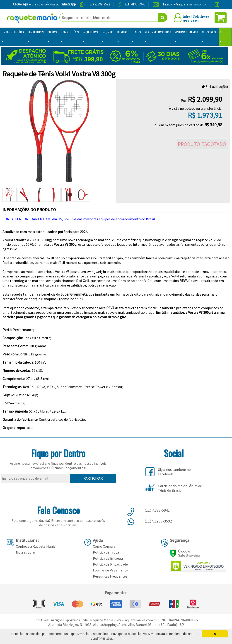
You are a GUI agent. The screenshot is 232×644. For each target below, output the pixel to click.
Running (122, 32)
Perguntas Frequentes (110, 576)
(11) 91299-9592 (99, 4)
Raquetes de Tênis (13, 32)
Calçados (108, 32)
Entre (186, 16)
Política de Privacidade (110, 564)
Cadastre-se (201, 16)
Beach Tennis (36, 32)
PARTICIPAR (93, 478)
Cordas (52, 32)
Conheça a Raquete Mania (36, 546)
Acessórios (209, 32)
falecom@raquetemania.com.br (185, 4)
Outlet (224, 32)
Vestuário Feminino (186, 32)
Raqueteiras (90, 32)
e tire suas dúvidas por (44, 4)
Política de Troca (106, 552)
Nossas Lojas (26, 552)
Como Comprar (105, 546)
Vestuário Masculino (158, 32)
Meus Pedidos (191, 21)
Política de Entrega (108, 558)
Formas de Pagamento (110, 570)
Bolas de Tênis (70, 32)
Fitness (136, 32)
